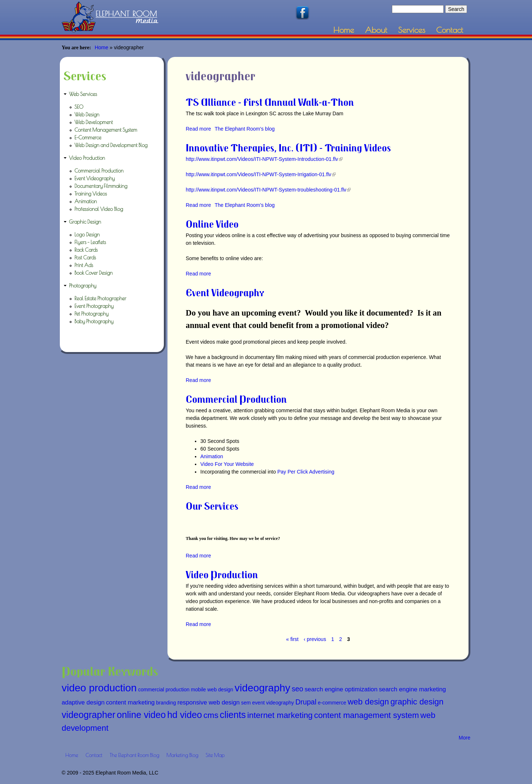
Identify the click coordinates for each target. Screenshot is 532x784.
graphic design (417, 702)
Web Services (83, 94)
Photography (83, 286)
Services (412, 30)
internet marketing (280, 715)
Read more (198, 129)
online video (141, 715)
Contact (450, 30)
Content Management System (106, 130)
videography (263, 688)
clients (233, 715)
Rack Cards (86, 250)
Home (344, 30)
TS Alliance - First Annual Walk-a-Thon (270, 102)
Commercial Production (236, 399)
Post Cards (85, 258)
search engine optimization (341, 689)
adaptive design (83, 702)
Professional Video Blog (99, 209)
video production (99, 688)
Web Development (94, 122)
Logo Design (87, 235)
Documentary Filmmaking (101, 186)
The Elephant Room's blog (245, 129)
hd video (184, 715)
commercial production (164, 690)
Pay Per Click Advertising (306, 472)
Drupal (306, 702)
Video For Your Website (227, 464)
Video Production (222, 574)
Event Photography (94, 306)
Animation (212, 456)
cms (211, 715)
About (376, 30)
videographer (88, 715)
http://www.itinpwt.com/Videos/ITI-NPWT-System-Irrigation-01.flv (261, 174)
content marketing (130, 702)
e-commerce (332, 703)
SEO (79, 107)
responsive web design (209, 702)
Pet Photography (91, 314)
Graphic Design (85, 222)
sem (246, 703)
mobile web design (212, 690)
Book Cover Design (94, 273)
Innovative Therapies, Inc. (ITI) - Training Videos (288, 148)
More (464, 738)
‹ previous (315, 639)
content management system (367, 715)
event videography (273, 703)
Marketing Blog (182, 755)
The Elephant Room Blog (135, 755)
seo (297, 689)
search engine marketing (412, 689)
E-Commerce (88, 138)
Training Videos (91, 194)
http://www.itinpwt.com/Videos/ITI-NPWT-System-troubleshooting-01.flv (268, 190)
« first (292, 639)
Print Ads (84, 265)
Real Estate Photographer (100, 298)
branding (166, 703)
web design (368, 702)
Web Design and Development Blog (111, 145)
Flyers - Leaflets (90, 242)
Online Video (212, 224)
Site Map (215, 755)
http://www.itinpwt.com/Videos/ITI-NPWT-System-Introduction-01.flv (264, 159)
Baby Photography (94, 321)
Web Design (87, 115)
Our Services (212, 506)
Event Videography (225, 292)
